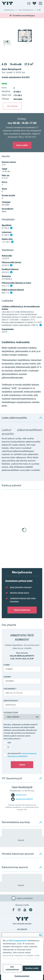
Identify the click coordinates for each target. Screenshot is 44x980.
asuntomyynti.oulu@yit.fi (22, 799)
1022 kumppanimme (18, 941)
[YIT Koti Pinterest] (31, 910)
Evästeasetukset (22, 976)
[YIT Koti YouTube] (25, 910)
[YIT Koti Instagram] (19, 910)
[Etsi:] (40, 935)
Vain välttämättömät (12, 968)
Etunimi (6, 665)
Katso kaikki (22, 145)
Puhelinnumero (10, 689)
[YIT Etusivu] (7, 3)
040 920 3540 (19, 795)
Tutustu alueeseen (22, 610)
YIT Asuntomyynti (12, 778)
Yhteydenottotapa (11, 713)
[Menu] (40, 3)
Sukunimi (7, 677)
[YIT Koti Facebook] (13, 910)
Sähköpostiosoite (11, 701)
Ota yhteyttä (12, 106)
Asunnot (22, 840)
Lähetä (22, 765)
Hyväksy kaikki (32, 968)
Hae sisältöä (22, 929)
